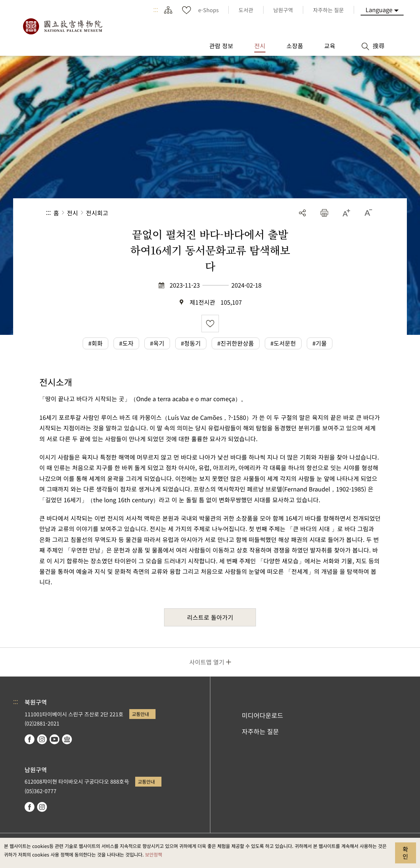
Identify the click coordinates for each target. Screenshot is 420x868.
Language (379, 10)
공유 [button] (302, 213)
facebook (30, 739)
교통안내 (140, 714)
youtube (54, 739)
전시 (73, 213)
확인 (405, 853)
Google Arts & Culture (67, 739)
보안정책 (154, 854)
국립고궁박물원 (62, 26)
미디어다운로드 (262, 715)
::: (156, 10)
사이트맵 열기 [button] (207, 662)
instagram (42, 739)
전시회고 (97, 213)
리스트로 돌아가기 (210, 617)
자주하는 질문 (260, 731)
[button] (324, 213)
